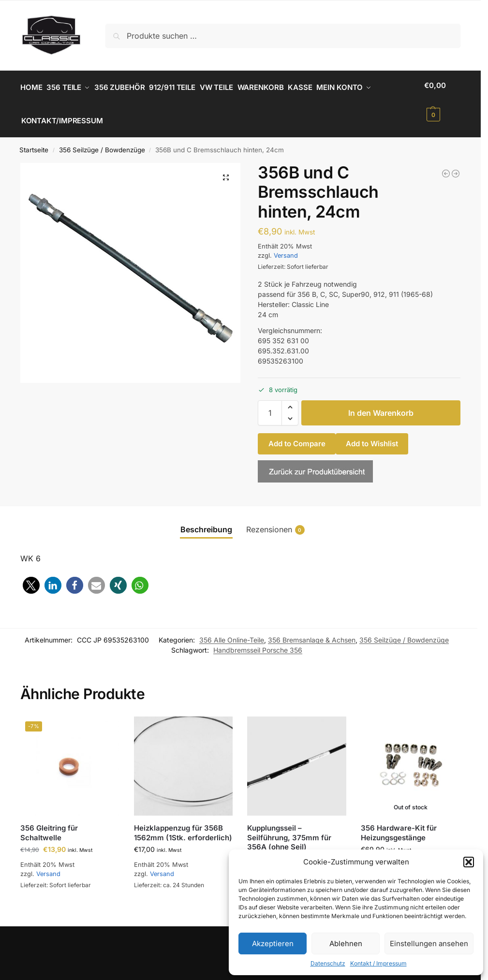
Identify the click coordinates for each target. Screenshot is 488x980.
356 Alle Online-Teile (232, 632)
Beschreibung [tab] (206, 521)
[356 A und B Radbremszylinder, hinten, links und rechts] (446, 165)
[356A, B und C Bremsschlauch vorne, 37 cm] (456, 165)
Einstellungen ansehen (429, 943)
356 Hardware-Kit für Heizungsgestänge (399, 825)
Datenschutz (328, 963)
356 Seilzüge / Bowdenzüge (102, 142)
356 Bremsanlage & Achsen (312, 632)
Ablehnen (346, 943)
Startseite (34, 142)
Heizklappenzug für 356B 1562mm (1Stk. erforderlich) (183, 825)
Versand (286, 247)
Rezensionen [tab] (275, 521)
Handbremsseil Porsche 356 (258, 642)
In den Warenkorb (381, 405)
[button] (469, 862)
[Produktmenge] (270, 405)
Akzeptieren (273, 943)
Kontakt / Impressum (378, 963)
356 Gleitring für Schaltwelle (49, 825)
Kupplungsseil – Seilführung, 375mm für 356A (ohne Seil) (289, 829)
